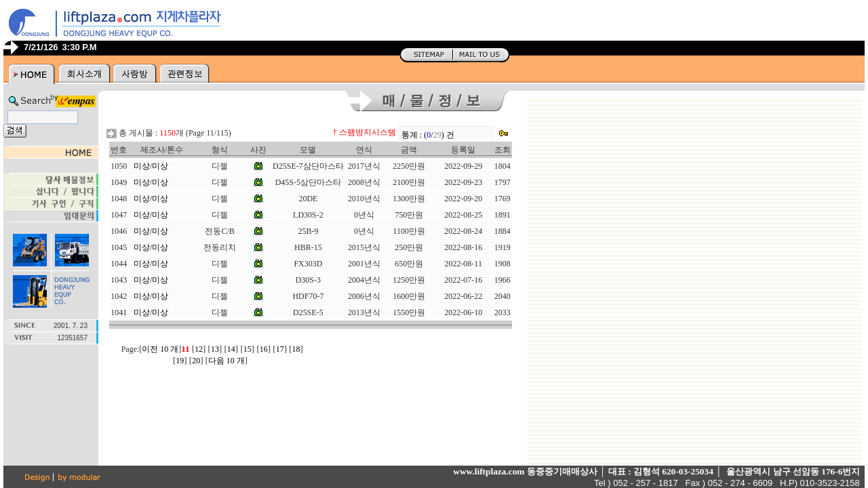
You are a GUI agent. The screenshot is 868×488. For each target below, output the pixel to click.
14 (231, 349)
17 (280, 349)
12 (199, 349)
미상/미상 (151, 166)
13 (215, 349)
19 (180, 361)
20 (196, 361)
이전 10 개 (160, 349)
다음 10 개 (226, 361)
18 (296, 349)
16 (264, 349)
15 (248, 349)
